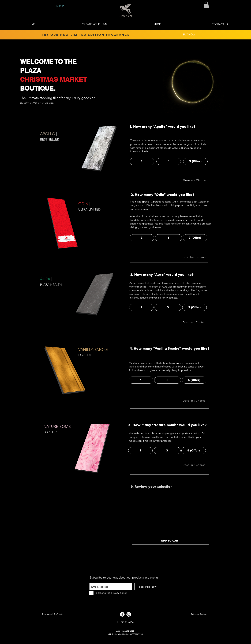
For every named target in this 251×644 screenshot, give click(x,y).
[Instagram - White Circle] (129, 614)
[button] (206, 5)
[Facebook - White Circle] (122, 614)
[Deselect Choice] (195, 180)
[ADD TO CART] (171, 541)
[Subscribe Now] (148, 587)
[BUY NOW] (189, 35)
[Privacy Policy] (199, 614)
